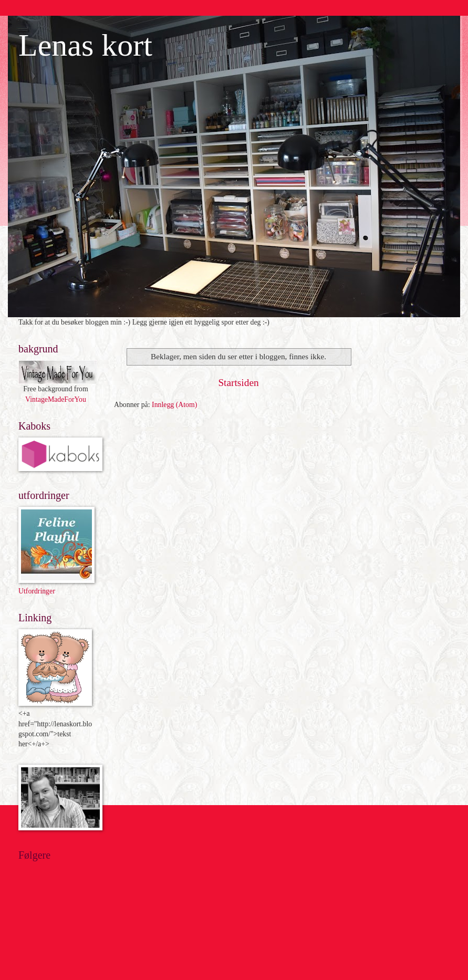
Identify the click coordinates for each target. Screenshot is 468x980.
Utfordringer (37, 591)
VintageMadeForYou (56, 399)
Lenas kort (85, 45)
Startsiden (238, 383)
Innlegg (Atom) (174, 405)
